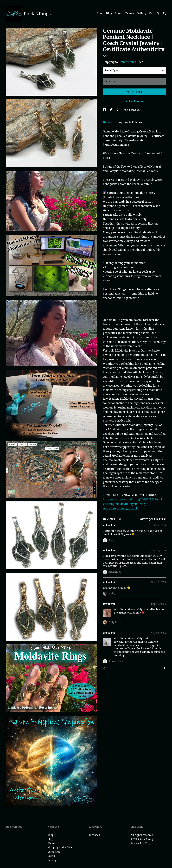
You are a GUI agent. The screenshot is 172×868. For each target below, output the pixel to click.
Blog (109, 13)
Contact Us (54, 852)
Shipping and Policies (61, 847)
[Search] (165, 14)
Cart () (154, 13)
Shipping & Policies (129, 122)
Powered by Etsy (140, 843)
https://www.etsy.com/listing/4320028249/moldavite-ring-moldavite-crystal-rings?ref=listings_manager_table (134, 504)
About (119, 13)
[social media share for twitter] (112, 110)
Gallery (142, 13)
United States (127, 62)
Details (108, 122)
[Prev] (104, 669)
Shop (100, 13)
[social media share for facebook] (105, 110)
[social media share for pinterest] (118, 110)
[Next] (165, 669)
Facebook (95, 835)
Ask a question (132, 110)
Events (130, 13)
